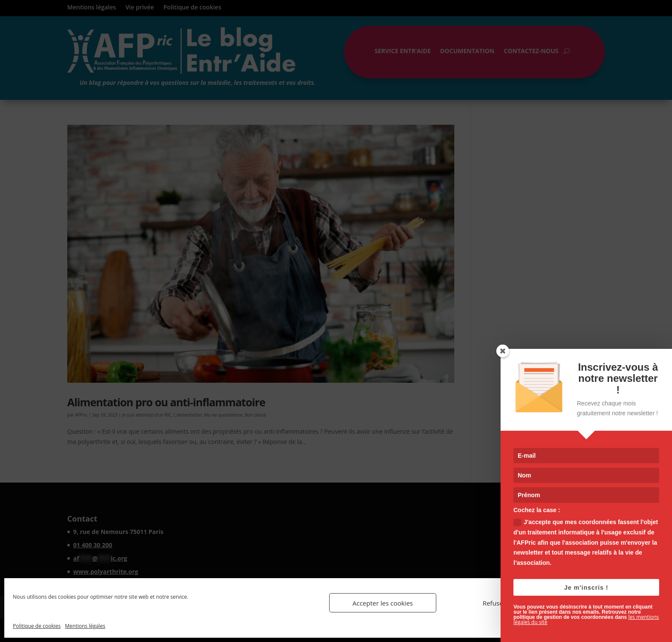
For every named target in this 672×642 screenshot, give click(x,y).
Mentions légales (85, 626)
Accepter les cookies (383, 603)
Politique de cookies (37, 626)
